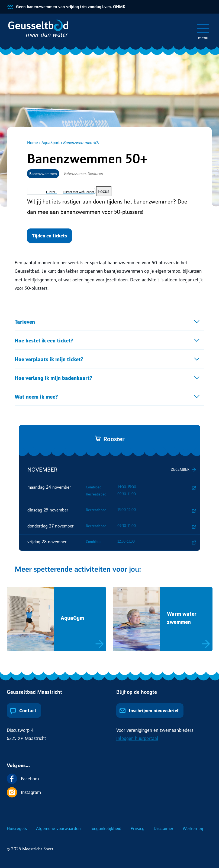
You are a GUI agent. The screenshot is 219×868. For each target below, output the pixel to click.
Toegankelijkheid (106, 828)
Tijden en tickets (49, 236)
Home (33, 142)
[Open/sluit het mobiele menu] (203, 28)
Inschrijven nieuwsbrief (149, 711)
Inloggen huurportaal (137, 738)
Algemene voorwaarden (58, 828)
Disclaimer (164, 828)
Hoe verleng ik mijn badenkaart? (54, 378)
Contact (23, 711)
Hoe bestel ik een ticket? (44, 340)
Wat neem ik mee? (36, 397)
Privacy (138, 828)
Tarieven (25, 322)
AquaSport (51, 142)
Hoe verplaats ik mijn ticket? (49, 359)
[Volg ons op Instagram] (110, 792)
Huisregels (17, 828)
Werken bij (193, 828)
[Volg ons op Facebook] (110, 779)
